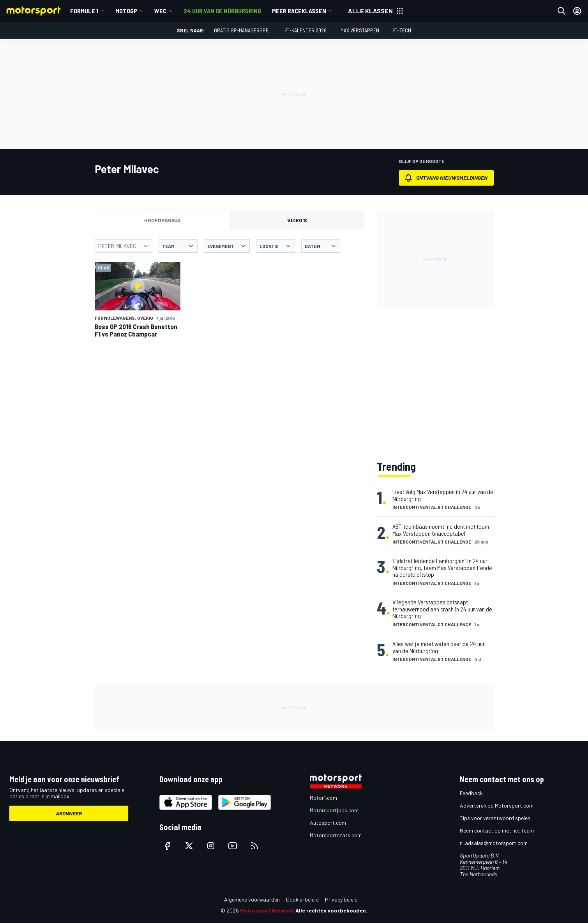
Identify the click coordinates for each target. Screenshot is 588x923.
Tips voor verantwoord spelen (495, 818)
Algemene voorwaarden (252, 899)
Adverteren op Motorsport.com (497, 805)
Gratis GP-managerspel (243, 30)
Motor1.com (323, 798)
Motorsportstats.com (336, 835)
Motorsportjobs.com (334, 810)
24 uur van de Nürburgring (222, 11)
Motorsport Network (267, 910)
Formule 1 (84, 11)
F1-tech (402, 30)
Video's (297, 220)
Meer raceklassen (299, 11)
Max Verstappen (360, 30)
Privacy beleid (341, 899)
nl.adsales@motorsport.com (494, 843)
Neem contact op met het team (497, 830)
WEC (160, 11)
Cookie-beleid (302, 899)
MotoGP (126, 11)
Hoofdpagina (162, 220)
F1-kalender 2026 (306, 30)
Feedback (471, 793)
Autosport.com (328, 823)
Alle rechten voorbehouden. (331, 910)
